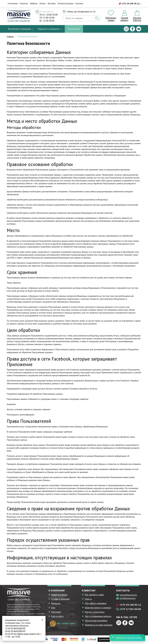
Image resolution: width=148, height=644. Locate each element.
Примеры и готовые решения (99, 625)
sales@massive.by (128, 595)
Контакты (79, 4)
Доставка (52, 4)
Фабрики (34, 4)
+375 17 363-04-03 (130, 609)
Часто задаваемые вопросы (98, 616)
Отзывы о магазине (60, 599)
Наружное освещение (48, 29)
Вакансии (56, 603)
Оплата (42, 4)
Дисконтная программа (96, 621)
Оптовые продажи (66, 4)
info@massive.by (128, 598)
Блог (53, 608)
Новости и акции (59, 595)
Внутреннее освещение (19, 29)
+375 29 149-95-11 (131, 4)
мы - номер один (62, 624)
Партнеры (56, 612)
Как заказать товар (94, 595)
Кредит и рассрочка (95, 612)
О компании (13, 4)
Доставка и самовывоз (96, 603)
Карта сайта (57, 616)
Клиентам (24, 4)
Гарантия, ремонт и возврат (98, 608)
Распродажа (74, 29)
